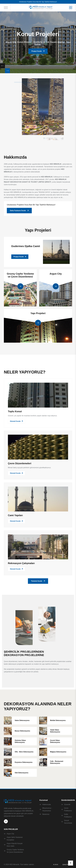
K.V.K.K (56, 865)
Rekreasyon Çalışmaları (21, 563)
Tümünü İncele (38, 581)
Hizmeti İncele (16, 421)
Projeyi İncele (38, 51)
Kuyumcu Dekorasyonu (24, 762)
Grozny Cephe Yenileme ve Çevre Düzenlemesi (20, 275)
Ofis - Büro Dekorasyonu (24, 752)
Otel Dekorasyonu (22, 773)
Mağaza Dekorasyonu (58, 752)
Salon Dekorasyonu (22, 720)
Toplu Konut (15, 411)
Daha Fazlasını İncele (19, 211)
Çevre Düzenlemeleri (20, 463)
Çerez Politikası (67, 865)
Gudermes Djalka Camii (26, 246)
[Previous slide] (2, 66)
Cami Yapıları (15, 515)
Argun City (56, 274)
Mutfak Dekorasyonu (58, 720)
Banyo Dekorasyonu (22, 731)
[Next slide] (7, 71)
